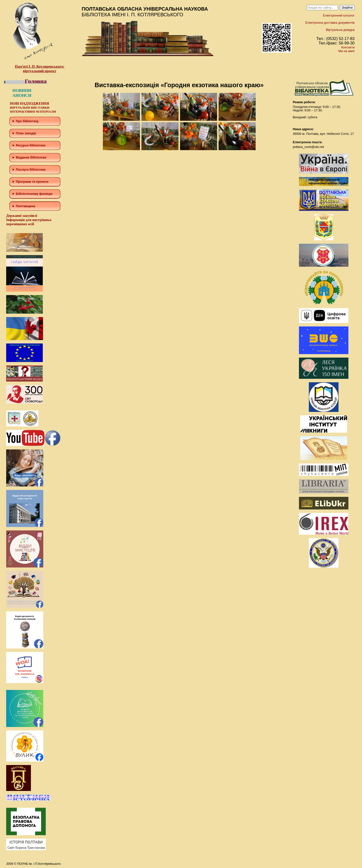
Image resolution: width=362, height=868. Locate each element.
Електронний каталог (339, 15)
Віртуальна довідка (340, 30)
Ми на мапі (346, 51)
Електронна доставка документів (330, 23)
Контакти (348, 47)
